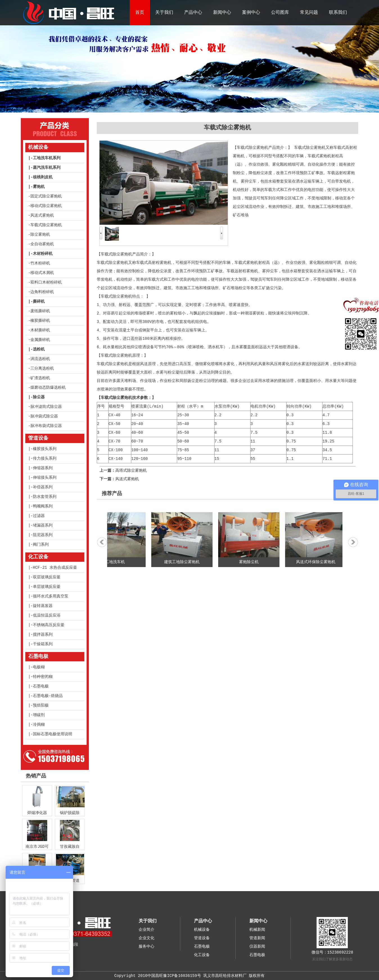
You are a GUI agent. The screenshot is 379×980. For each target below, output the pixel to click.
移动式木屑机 (42, 273)
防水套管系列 (45, 497)
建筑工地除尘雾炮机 (187, 562)
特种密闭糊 (43, 677)
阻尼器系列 (43, 535)
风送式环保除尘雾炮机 (321, 562)
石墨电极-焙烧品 (48, 696)
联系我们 (338, 13)
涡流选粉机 (40, 359)
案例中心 (251, 13)
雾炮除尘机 (254, 562)
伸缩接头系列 (45, 478)
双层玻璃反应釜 (47, 577)
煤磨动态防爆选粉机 (48, 388)
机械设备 (38, 147)
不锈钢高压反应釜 (49, 625)
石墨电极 (38, 657)
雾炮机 (39, 187)
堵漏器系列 (43, 525)
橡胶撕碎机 (40, 321)
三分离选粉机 (42, 368)
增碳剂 (39, 715)
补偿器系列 (43, 487)
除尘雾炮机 (40, 235)
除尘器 (39, 397)
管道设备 (38, 438)
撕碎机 (39, 302)
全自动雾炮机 (42, 244)
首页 (140, 13)
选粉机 (39, 349)
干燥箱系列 (43, 644)
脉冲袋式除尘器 (44, 416)
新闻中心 (222, 13)
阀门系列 (41, 545)
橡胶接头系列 (45, 449)
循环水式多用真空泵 (51, 596)
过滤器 (39, 516)
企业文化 (146, 938)
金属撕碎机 (40, 340)
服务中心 (146, 947)
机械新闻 (257, 930)
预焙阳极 (41, 705)
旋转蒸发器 (43, 606)
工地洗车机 (120, 562)
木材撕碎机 (40, 330)
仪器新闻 (257, 947)
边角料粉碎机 (42, 292)
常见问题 (309, 13)
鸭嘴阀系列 (43, 506)
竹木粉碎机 (40, 263)
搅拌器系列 (43, 635)
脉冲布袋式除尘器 (46, 426)
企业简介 (146, 930)
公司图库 (280, 13)
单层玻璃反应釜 (47, 587)
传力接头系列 (45, 458)
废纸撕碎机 (40, 311)
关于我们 (164, 13)
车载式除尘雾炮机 (46, 225)
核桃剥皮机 (43, 177)
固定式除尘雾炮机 (46, 196)
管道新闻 (257, 938)
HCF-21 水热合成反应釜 (55, 568)
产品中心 (193, 13)
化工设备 (38, 557)
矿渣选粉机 (40, 378)
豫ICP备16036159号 (182, 976)
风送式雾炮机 (42, 215)
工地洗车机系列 (47, 158)
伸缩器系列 (43, 468)
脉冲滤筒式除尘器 (46, 407)
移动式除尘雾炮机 (46, 206)
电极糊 (39, 667)
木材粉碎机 (43, 254)
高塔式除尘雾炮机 (131, 471)
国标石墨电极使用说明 (53, 734)
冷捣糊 (39, 725)
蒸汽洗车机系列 (47, 168)
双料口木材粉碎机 (46, 282)
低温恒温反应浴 (47, 615)
